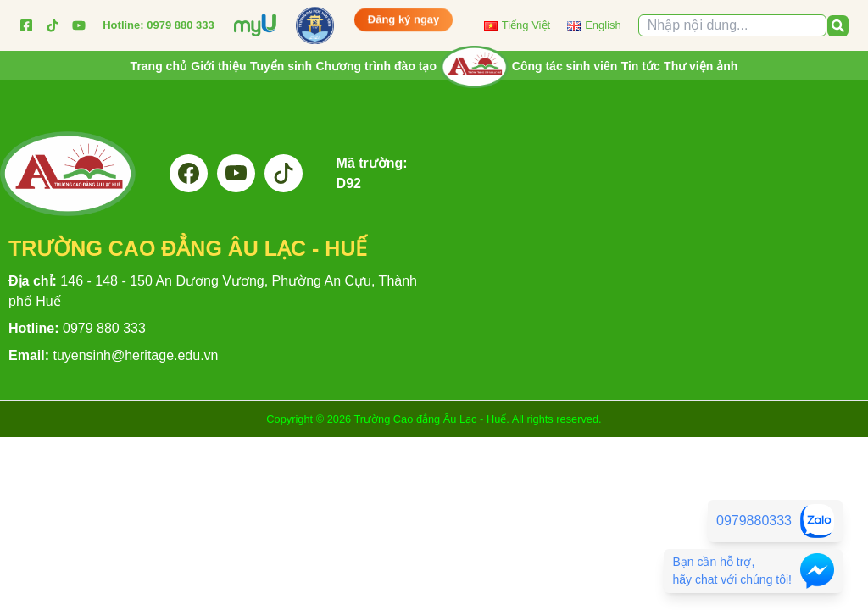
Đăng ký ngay (404, 19)
